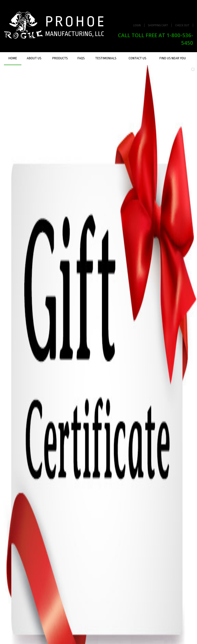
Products (60, 58)
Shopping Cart (158, 25)
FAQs (81, 58)
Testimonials (106, 58)
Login (137, 25)
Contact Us (137, 58)
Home (13, 58)
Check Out (182, 25)
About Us (34, 58)
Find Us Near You (173, 58)
